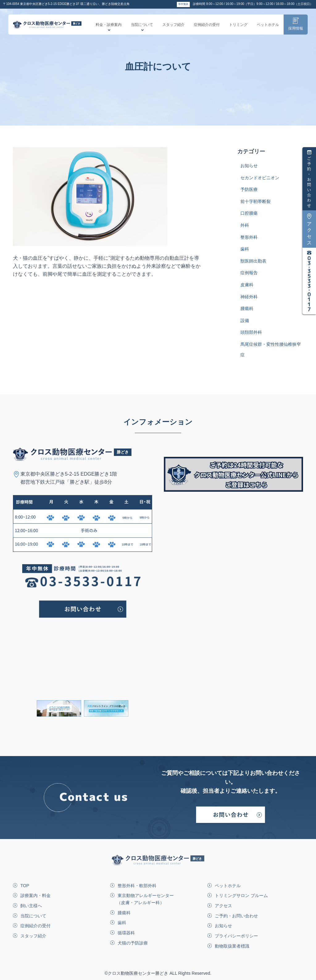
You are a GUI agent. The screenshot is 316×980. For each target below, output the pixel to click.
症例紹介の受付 (207, 27)
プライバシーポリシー (236, 936)
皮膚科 (247, 288)
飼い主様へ (31, 906)
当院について (142, 29)
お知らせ (249, 169)
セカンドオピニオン (260, 181)
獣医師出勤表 (253, 264)
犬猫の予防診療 (133, 943)
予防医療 (249, 192)
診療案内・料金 (35, 895)
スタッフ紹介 (173, 27)
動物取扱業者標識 (232, 946)
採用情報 (296, 27)
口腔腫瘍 (249, 216)
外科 (245, 228)
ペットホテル (268, 27)
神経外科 (249, 300)
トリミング (238, 27)
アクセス (223, 906)
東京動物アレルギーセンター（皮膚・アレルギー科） (145, 899)
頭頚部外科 (251, 335)
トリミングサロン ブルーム (241, 895)
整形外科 (249, 240)
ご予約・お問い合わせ (236, 916)
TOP (25, 886)
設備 (245, 324)
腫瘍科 (247, 312)
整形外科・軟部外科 (137, 886)
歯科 (245, 252)
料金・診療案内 (109, 29)
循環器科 (126, 933)
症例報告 (249, 276)
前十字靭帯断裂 (256, 205)
